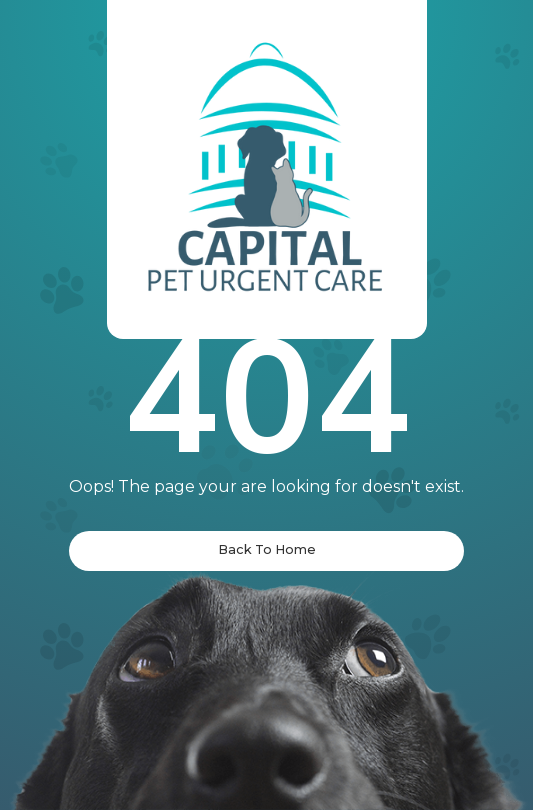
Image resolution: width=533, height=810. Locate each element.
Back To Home (267, 549)
